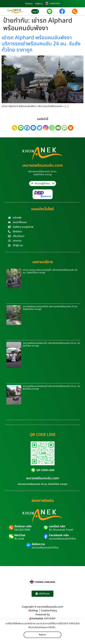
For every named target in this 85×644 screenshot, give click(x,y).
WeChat (20, 535)
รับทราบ (42, 635)
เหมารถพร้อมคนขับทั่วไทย (62, 539)
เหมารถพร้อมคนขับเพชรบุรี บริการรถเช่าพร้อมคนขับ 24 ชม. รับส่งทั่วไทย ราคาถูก (51, 388)
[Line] (21, 128)
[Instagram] (46, 128)
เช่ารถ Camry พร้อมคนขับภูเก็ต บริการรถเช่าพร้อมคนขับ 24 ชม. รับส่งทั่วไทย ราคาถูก (50, 271)
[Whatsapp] (52, 128)
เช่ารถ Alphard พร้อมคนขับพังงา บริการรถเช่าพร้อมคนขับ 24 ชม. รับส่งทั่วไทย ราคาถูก (41, 44)
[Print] (71, 128)
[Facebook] (27, 128)
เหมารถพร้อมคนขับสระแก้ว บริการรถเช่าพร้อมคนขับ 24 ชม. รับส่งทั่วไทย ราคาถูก (51, 344)
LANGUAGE (55, 3)
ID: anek (19, 539)
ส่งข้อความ (38, 544)
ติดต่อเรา (29, 4)
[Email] (58, 128)
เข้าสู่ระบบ (39, 4)
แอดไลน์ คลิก (57, 526)
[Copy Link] (15, 128)
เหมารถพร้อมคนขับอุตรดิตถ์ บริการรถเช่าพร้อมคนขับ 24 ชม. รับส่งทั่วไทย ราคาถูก (50, 308)
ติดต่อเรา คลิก (23, 526)
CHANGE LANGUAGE (45, 582)
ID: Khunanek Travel (61, 530)
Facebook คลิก (59, 535)
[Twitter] (39, 128)
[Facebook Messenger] (33, 128)
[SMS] (64, 128)
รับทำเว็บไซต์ (50, 618)
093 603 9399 (22, 530)
